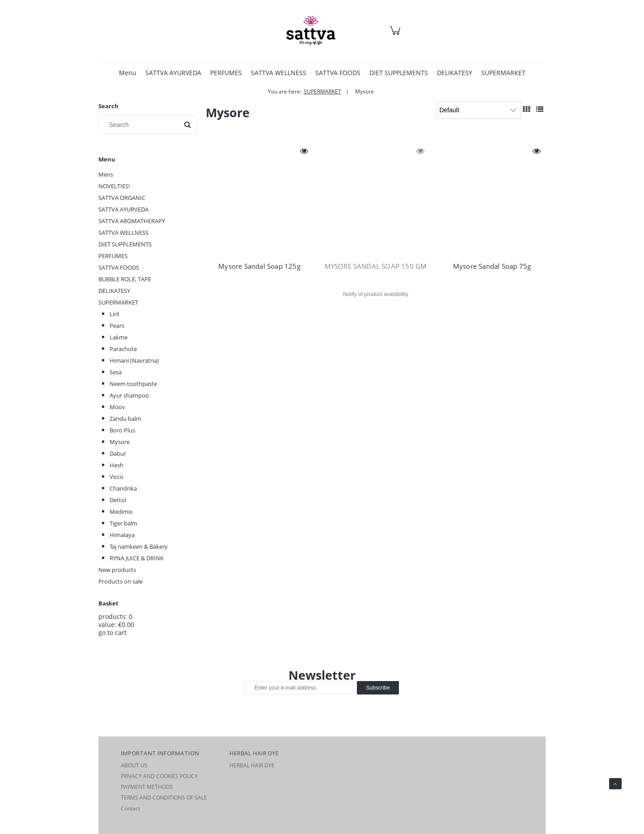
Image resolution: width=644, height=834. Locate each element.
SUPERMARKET (118, 302)
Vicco (117, 477)
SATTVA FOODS (119, 267)
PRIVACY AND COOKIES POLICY (159, 776)
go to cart (112, 633)
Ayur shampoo (129, 395)
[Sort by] (479, 110)
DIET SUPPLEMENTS (125, 244)
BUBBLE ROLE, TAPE (125, 279)
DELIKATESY (114, 291)
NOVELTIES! (114, 186)
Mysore (120, 442)
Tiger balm (123, 523)
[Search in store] (141, 125)
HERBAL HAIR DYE (252, 765)
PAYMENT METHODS (147, 787)
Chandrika (123, 488)
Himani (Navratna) (134, 360)
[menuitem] (128, 73)
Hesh (117, 465)
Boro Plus (122, 430)
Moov (117, 407)
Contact (130, 808)
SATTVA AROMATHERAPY (132, 221)
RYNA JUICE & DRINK (137, 558)
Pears (117, 326)
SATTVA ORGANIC (122, 198)
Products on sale (121, 581)
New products (117, 570)
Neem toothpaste (133, 384)
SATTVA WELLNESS (123, 233)
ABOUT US (134, 765)
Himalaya (122, 535)
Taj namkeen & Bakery (139, 546)
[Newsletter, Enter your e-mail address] (299, 688)
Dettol (118, 500)
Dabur (118, 453)
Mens (106, 174)
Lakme (119, 337)
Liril (114, 314)
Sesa (116, 372)
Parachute (123, 349)
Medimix (121, 512)
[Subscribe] (378, 688)
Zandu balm (125, 419)
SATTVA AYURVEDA (123, 209)
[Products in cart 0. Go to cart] (396, 35)
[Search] (187, 125)
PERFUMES (113, 256)
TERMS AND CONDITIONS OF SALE (164, 798)
